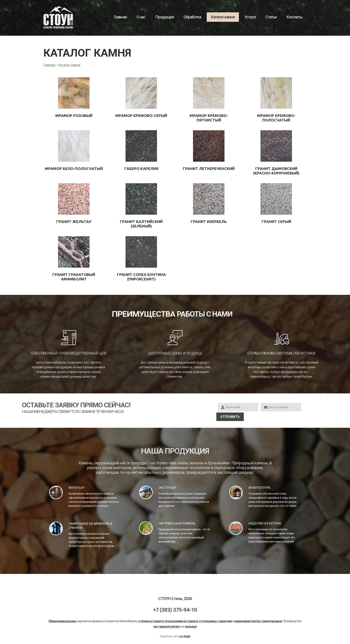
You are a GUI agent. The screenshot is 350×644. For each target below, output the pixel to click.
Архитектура (262, 490)
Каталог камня (223, 17)
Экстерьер (171, 490)
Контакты (294, 17)
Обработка (192, 17)
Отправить (296, 417)
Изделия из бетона (265, 526)
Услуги (250, 17)
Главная (120, 17)
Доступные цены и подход (175, 353)
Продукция (165, 17)
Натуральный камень (176, 526)
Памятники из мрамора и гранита (88, 528)
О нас (141, 17)
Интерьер (81, 490)
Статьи (271, 17)
